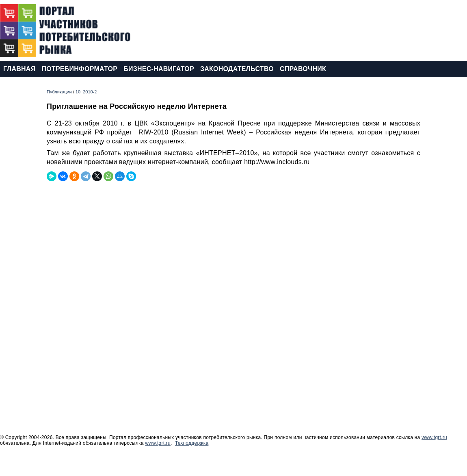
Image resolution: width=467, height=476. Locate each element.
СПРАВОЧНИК (303, 69)
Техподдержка (192, 443)
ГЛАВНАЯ (19, 69)
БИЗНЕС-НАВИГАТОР (159, 69)
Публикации (60, 92)
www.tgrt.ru (434, 437)
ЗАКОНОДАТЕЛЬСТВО (237, 69)
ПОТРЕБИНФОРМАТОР (79, 69)
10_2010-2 (86, 92)
